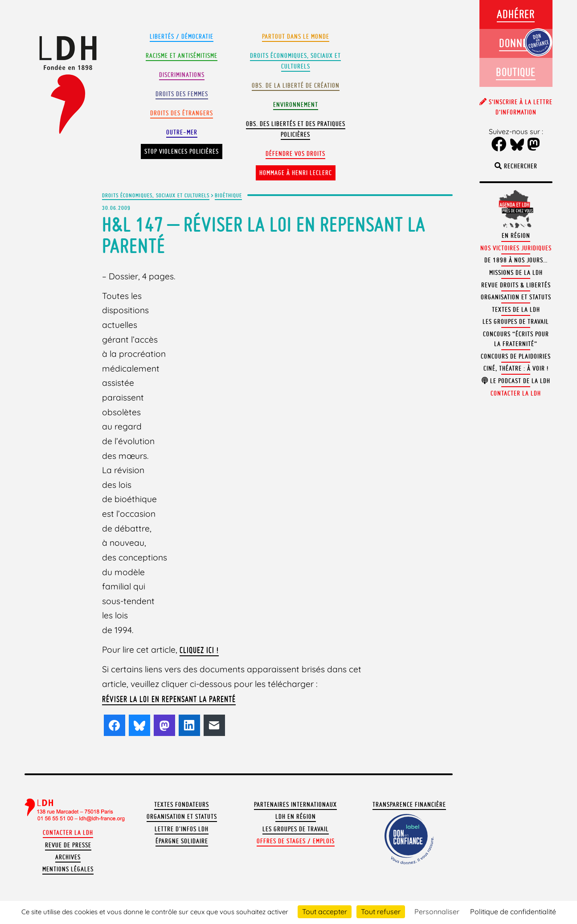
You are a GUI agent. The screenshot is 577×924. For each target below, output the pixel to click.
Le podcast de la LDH (516, 381)
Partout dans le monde (296, 37)
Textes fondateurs (182, 805)
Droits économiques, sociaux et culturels (156, 195)
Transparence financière (409, 805)
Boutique (516, 72)
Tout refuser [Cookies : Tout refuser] (381, 912)
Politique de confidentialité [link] (513, 912)
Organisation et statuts (182, 817)
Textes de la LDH (516, 310)
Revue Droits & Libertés (516, 285)
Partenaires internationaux (295, 805)
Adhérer (516, 14)
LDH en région (296, 817)
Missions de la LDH (516, 273)
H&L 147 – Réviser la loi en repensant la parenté (264, 235)
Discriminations (182, 75)
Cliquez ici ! (199, 650)
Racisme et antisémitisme (182, 56)
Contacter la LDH (68, 833)
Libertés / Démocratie (182, 37)
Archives (68, 857)
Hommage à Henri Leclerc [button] (296, 173)
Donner (516, 43)
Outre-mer (182, 132)
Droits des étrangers (182, 113)
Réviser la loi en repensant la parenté (169, 699)
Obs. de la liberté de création (296, 86)
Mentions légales (68, 869)
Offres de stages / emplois (296, 841)
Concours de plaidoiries (516, 356)
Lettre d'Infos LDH (182, 829)
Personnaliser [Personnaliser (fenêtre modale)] (437, 912)
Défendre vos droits (295, 154)
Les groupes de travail (296, 829)
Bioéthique (228, 195)
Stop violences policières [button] (182, 151)
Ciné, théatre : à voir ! (516, 368)
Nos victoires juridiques (516, 248)
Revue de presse (68, 845)
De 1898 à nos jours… (516, 260)
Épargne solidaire (182, 841)
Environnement (296, 105)
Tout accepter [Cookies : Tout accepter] (325, 912)
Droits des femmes (182, 94)
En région (516, 236)
